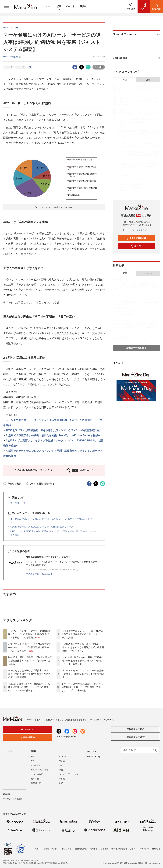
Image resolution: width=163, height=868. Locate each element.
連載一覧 (35, 779)
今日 (125, 80)
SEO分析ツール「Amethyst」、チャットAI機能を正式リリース (42, 527)
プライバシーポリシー (139, 849)
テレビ (62, 779)
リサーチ (9, 67)
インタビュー (65, 756)
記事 (59, 7)
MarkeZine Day (94, 756)
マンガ (62, 761)
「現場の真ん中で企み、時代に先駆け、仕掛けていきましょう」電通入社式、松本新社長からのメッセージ (83, 647)
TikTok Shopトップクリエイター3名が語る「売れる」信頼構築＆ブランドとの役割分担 (83, 674)
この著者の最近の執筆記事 (39, 574)
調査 (61, 770)
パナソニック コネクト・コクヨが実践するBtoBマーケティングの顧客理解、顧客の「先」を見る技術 (30, 647)
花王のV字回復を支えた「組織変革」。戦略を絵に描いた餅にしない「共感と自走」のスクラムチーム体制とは (29, 687)
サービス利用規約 (119, 849)
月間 (148, 80)
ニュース (47, 6)
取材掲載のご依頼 (136, 737)
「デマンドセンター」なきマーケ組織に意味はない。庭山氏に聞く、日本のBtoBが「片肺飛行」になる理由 (29, 634)
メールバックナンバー (136, 230)
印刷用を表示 (12, 484)
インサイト (36, 765)
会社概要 (104, 849)
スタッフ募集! (66, 849)
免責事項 (94, 849)
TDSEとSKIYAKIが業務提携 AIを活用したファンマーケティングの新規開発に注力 (54, 430)
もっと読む (14, 535)
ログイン (136, 246)
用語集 (83, 6)
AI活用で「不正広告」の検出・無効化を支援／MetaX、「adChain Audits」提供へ (53, 435)
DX (33, 756)
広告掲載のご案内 (136, 729)
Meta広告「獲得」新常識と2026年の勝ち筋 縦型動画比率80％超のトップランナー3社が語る (31, 661)
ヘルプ (37, 849)
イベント (70, 7)
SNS (61, 783)
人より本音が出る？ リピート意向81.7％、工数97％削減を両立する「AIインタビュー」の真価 (83, 634)
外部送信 (156, 849)
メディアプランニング (69, 774)
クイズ (62, 765)
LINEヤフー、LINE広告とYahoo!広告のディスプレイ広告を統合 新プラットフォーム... (54, 531)
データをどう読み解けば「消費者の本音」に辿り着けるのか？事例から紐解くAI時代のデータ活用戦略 (29, 674)
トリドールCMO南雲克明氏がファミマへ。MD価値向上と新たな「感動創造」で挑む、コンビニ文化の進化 (83, 687)
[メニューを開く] (6, 6)
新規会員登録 (136, 238)
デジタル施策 (37, 774)
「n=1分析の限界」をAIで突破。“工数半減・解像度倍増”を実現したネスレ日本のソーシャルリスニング (83, 661)
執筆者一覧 (36, 783)
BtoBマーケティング (40, 770)
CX (33, 761)
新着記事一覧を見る (136, 348)
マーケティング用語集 (13, 799)
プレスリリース (18, 503)
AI (30, 67)
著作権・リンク (50, 849)
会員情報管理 (81, 849)
